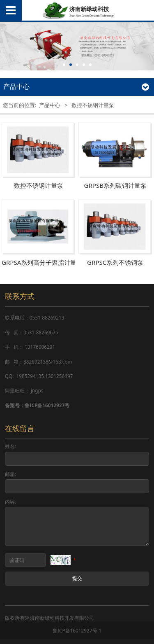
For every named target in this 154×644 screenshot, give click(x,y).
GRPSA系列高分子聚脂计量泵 (42, 262)
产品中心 (50, 105)
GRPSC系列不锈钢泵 (115, 262)
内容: (10, 502)
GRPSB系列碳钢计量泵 (115, 185)
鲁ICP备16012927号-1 (77, 630)
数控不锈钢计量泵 (39, 185)
